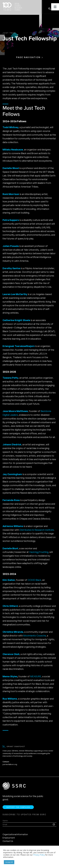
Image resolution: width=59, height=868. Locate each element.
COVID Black (34, 580)
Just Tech (9, 33)
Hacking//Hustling (39, 552)
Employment (9, 838)
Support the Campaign (18, 807)
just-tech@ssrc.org (10, 764)
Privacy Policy (39, 855)
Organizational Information (15, 834)
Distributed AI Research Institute (37, 530)
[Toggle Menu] (55, 7)
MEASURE (36, 676)
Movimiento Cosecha (35, 636)
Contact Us (8, 841)
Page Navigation (28, 57)
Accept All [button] (9, 862)
